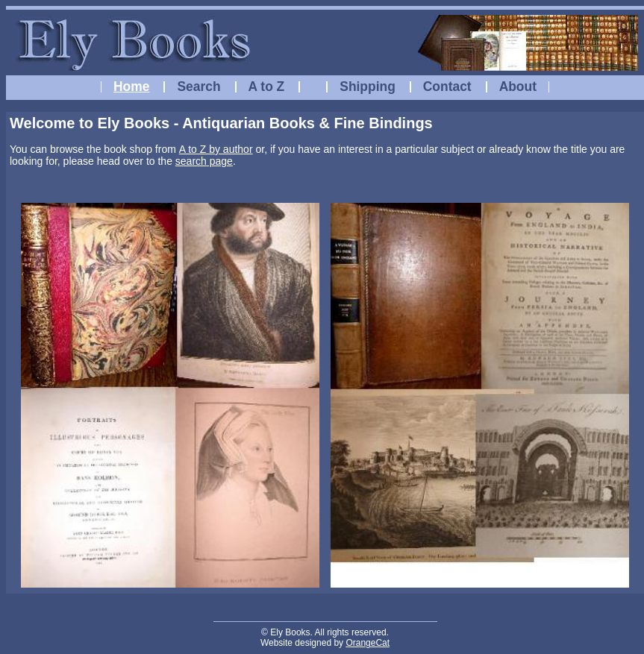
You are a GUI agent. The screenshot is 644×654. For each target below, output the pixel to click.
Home (131, 87)
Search (198, 87)
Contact (447, 87)
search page (204, 161)
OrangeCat (368, 643)
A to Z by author (216, 149)
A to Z (267, 87)
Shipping (368, 87)
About (518, 87)
